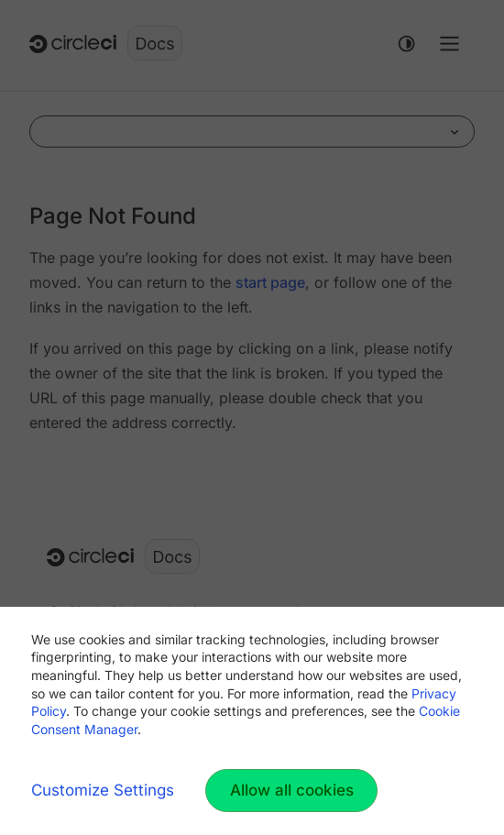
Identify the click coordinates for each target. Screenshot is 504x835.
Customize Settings (103, 790)
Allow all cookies (292, 790)
